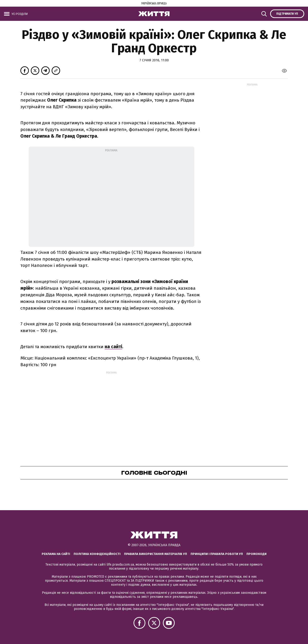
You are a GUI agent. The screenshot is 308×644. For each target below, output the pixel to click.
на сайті (113, 347)
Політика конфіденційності (97, 554)
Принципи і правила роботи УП (217, 554)
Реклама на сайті (56, 554)
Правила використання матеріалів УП (156, 554)
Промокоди (257, 554)
